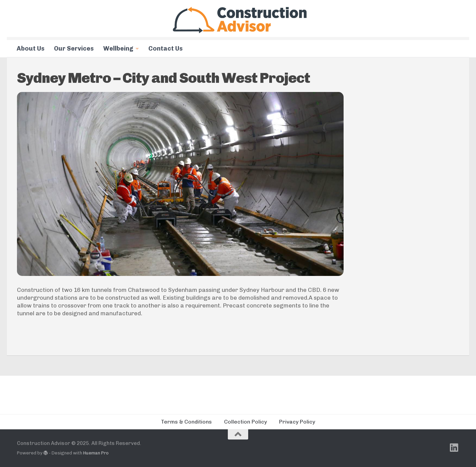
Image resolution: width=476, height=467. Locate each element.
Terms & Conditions (186, 422)
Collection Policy (245, 422)
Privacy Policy (297, 422)
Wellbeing (118, 49)
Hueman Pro (96, 453)
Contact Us (166, 49)
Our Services (74, 49)
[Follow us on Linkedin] (454, 448)
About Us (31, 49)
